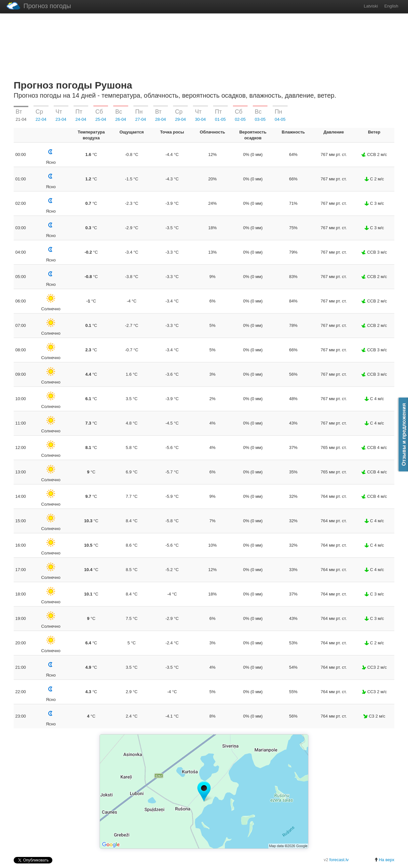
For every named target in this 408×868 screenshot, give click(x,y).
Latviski (371, 6)
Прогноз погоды (39, 6)
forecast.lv (339, 860)
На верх (384, 860)
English (391, 6)
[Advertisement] (204, 45)
